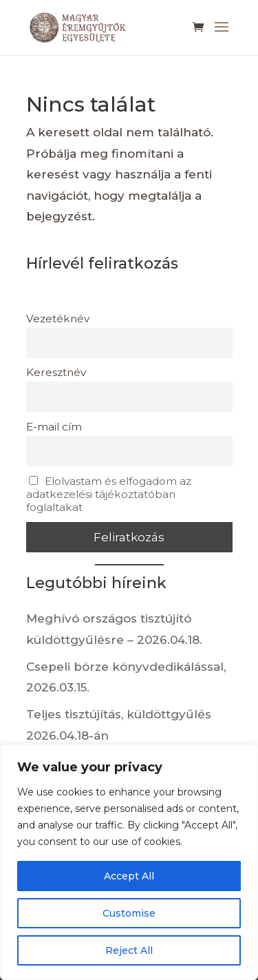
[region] (129, 862)
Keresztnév (56, 372)
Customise (129, 913)
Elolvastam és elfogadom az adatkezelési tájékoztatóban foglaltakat (109, 494)
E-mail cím (54, 427)
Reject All (129, 950)
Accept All (129, 876)
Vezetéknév (58, 319)
